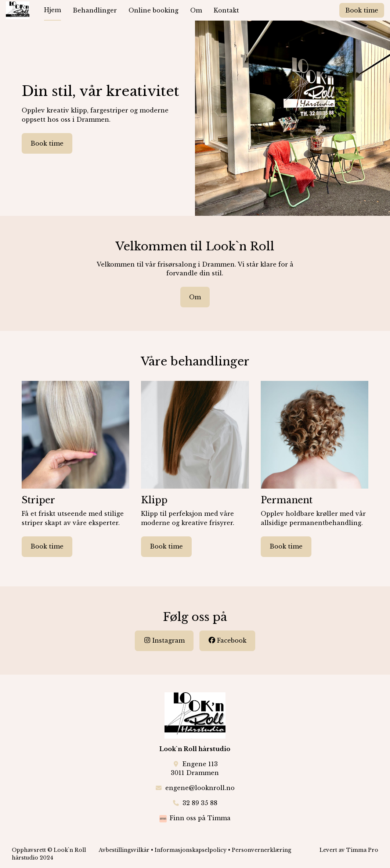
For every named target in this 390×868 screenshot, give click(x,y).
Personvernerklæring (261, 850)
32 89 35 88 (200, 803)
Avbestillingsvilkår (124, 850)
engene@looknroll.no (200, 788)
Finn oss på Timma (200, 818)
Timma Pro (362, 850)
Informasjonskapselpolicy (191, 850)
